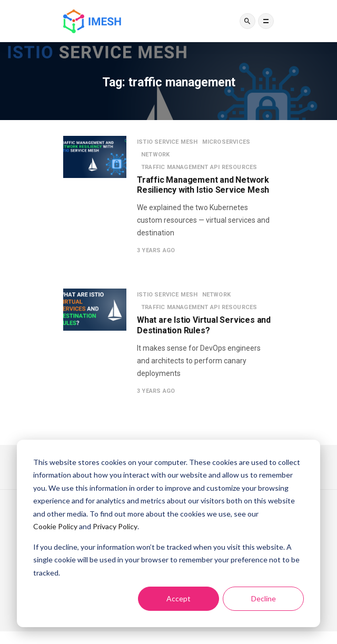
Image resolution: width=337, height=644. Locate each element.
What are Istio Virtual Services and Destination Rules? (204, 325)
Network (155, 155)
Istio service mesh (167, 142)
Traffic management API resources (199, 167)
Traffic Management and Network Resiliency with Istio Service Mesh (203, 185)
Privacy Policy (115, 526)
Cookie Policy (55, 526)
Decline (264, 598)
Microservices (226, 142)
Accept (179, 598)
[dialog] (168, 533)
